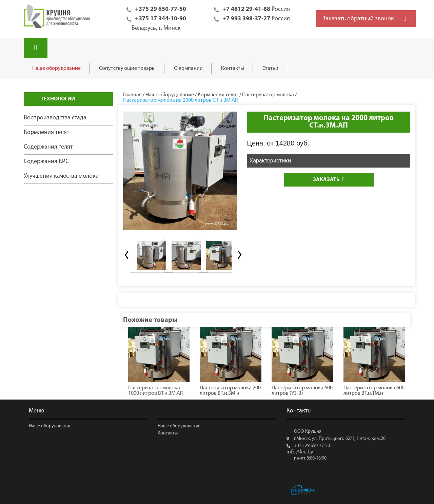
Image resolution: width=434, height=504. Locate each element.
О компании (188, 69)
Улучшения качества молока (61, 176)
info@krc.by (300, 452)
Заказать (329, 180)
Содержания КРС (46, 162)
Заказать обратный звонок (358, 19)
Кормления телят (46, 132)
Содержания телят (48, 147)
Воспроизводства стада (55, 118)
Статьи (270, 69)
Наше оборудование (56, 69)
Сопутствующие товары (127, 69)
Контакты (233, 69)
